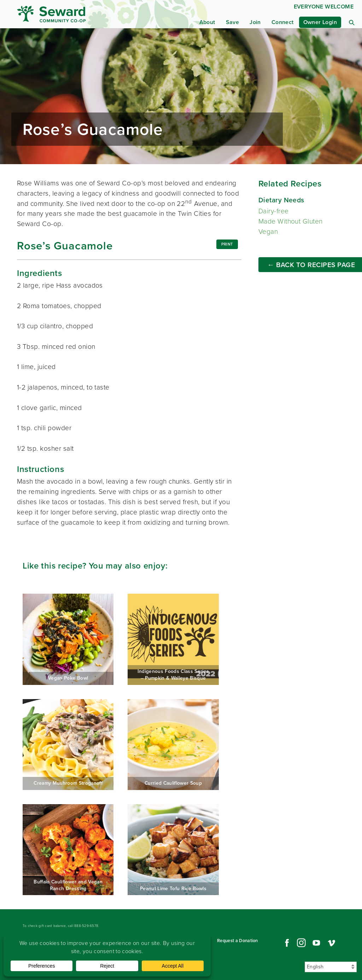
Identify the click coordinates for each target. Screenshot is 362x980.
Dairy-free (274, 211)
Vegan (268, 232)
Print (227, 244)
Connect (283, 22)
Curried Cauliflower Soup (173, 745)
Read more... (181, 96)
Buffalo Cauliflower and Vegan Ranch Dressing (68, 850)
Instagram (301, 943)
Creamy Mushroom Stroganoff (68, 745)
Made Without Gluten (291, 221)
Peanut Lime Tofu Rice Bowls (173, 850)
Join (255, 22)
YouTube (316, 943)
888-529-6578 (86, 926)
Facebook (286, 943)
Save (233, 22)
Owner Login (320, 22)
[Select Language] (331, 967)
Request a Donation (238, 941)
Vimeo (332, 943)
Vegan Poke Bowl (68, 639)
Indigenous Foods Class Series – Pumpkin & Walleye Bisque (173, 639)
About (207, 22)
